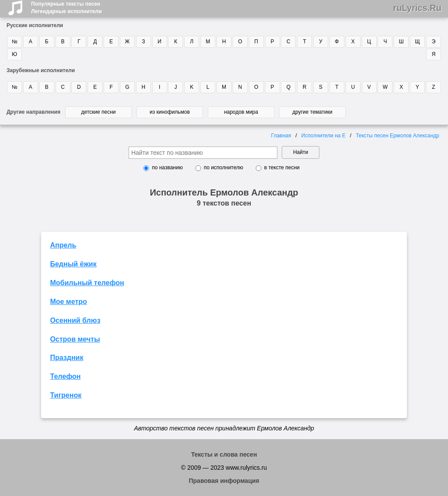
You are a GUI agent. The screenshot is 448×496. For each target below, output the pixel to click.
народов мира (241, 112)
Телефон (65, 376)
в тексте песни (282, 168)
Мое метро (68, 302)
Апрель (63, 245)
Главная (281, 136)
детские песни (98, 112)
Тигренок (66, 395)
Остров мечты (75, 339)
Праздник (66, 358)
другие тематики (312, 112)
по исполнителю (224, 168)
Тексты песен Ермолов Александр (397, 136)
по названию (167, 168)
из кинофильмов (170, 112)
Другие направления (33, 112)
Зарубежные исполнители (41, 70)
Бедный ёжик (73, 264)
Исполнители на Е (324, 136)
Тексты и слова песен (224, 454)
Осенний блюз (75, 320)
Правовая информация (224, 481)
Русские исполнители (35, 25)
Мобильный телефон (87, 283)
